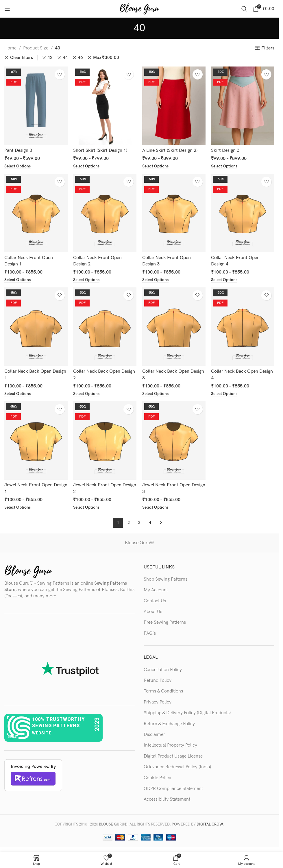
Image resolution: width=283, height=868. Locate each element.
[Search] (244, 9)
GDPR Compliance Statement (173, 789)
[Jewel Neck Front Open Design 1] (36, 441)
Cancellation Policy (163, 670)
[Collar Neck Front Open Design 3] (174, 213)
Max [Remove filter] (106, 58)
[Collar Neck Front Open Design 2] (105, 213)
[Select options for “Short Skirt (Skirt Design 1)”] (87, 166)
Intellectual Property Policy (170, 745)
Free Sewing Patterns (165, 622)
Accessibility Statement (167, 799)
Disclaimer (154, 735)
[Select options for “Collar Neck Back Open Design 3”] (155, 394)
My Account (156, 590)
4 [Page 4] (150, 523)
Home (10, 48)
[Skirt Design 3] (243, 106)
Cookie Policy (157, 778)
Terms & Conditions (163, 691)
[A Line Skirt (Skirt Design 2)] (174, 106)
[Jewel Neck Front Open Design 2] (105, 441)
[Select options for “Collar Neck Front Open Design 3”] (155, 280)
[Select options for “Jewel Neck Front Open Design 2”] (87, 507)
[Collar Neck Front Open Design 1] (36, 213)
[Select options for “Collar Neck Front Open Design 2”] (87, 280)
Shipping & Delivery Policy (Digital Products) (187, 713)
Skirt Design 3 (225, 150)
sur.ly (13, 737)
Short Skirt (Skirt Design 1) (100, 150)
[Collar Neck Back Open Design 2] (105, 327)
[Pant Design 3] (36, 106)
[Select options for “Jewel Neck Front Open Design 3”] (155, 507)
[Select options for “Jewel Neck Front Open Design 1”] (17, 507)
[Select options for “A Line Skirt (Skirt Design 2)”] (155, 166)
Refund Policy (158, 680)
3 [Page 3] (139, 523)
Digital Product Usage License (173, 756)
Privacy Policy (158, 702)
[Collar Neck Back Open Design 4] (243, 327)
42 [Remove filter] (50, 58)
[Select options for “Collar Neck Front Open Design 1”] (17, 280)
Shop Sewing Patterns (165, 579)
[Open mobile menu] (7, 9)
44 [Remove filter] (65, 58)
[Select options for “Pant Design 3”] (17, 166)
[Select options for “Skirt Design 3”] (224, 166)
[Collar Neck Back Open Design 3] (174, 327)
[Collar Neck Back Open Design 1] (36, 327)
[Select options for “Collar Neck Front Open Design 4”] (224, 280)
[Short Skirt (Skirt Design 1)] (105, 106)
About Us (153, 612)
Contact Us (155, 601)
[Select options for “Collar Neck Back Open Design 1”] (17, 394)
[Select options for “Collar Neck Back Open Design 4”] (224, 394)
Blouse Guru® (139, 543)
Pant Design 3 (18, 150)
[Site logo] (139, 9)
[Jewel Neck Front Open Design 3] (174, 441)
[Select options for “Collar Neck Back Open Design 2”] (87, 394)
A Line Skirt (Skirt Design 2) (170, 150)
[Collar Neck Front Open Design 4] (243, 213)
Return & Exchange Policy (169, 724)
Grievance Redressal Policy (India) (177, 767)
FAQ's (150, 633)
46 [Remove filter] (80, 58)
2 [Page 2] (129, 523)
